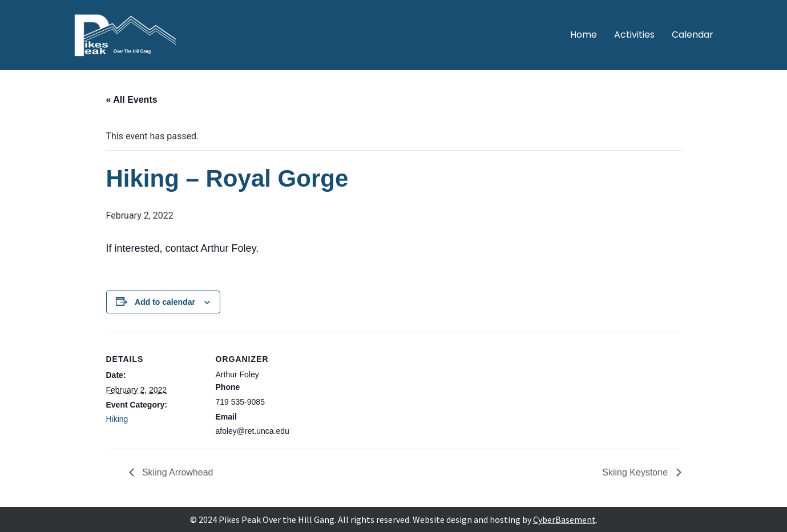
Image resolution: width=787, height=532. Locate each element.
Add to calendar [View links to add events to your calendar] (165, 302)
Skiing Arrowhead (177, 472)
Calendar (693, 35)
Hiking (117, 419)
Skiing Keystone (636, 472)
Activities (634, 35)
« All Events (132, 100)
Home (584, 35)
